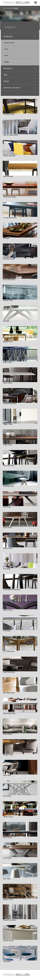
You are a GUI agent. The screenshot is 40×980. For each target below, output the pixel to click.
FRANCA (16, 3)
